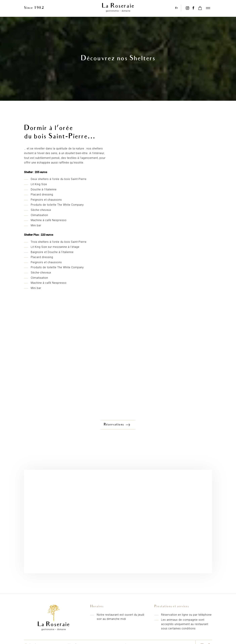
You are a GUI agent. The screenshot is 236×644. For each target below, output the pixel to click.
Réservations (117, 425)
